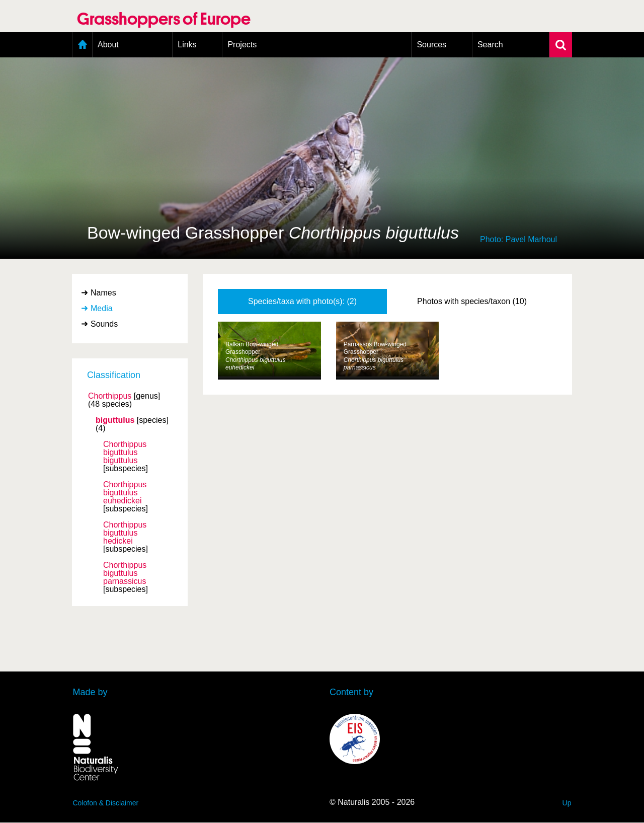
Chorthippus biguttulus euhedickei (125, 493)
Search (490, 45)
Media (102, 308)
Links (187, 45)
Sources (431, 45)
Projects (242, 45)
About (108, 45)
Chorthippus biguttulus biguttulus (125, 453)
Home (82, 45)
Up (567, 803)
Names (103, 293)
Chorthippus (110, 396)
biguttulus (115, 420)
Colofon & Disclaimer (106, 803)
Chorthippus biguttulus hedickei (125, 533)
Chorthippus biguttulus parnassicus (125, 573)
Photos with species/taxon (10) (472, 301)
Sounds (104, 324)
